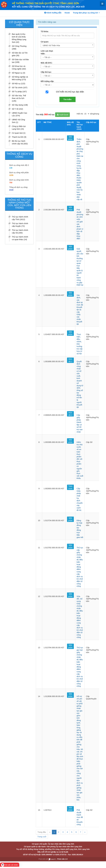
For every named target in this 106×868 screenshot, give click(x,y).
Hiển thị (80, 114)
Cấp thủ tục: (46, 72)
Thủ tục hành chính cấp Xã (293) (20, 231)
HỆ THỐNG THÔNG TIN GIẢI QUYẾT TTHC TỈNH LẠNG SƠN (46, 3)
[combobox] (67, 45)
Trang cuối (42, 837)
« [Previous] (50, 832)
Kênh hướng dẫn (53, 13)
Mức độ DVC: (47, 63)
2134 (11, 190)
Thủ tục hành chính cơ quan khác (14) (20, 238)
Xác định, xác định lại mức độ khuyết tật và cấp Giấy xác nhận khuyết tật (80, 310)
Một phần (70, 138)
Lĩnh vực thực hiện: (47, 52)
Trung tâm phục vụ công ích (86, 13)
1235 (11, 175)
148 (11, 168)
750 (11, 183)
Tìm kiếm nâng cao (47, 22)
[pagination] (87, 114)
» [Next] (85, 832)
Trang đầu (42, 832)
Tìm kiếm (67, 99)
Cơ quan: (45, 42)
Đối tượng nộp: (47, 81)
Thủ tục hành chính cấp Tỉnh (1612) (20, 218)
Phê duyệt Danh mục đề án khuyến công (80, 817)
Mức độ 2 (70, 360)
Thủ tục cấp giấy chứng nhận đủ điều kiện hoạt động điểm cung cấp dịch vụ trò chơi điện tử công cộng (80, 567)
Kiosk (67, 13)
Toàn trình (70, 487)
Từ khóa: (45, 31)
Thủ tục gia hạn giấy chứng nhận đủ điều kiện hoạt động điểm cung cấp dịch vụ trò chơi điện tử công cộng (80, 667)
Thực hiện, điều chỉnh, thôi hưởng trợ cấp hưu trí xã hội (80, 344)
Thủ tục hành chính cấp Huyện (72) (20, 225)
